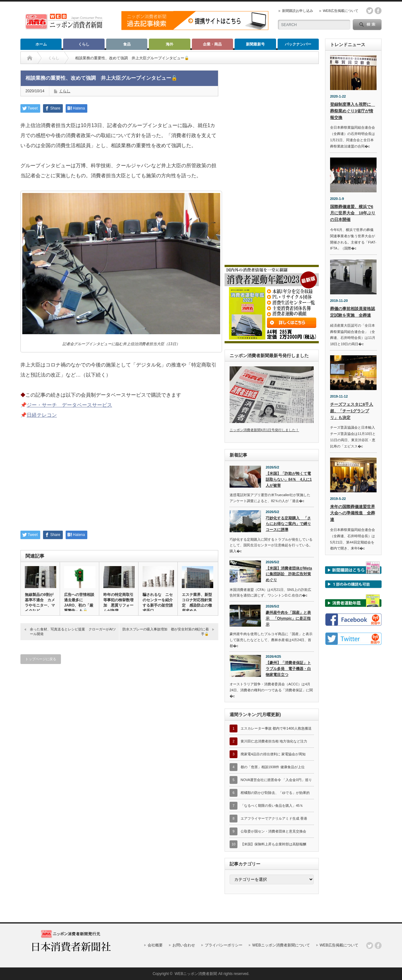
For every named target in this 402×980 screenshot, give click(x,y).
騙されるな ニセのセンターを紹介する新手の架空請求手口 (158, 603)
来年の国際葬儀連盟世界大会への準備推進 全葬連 (353, 513)
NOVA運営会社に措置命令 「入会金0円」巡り (276, 780)
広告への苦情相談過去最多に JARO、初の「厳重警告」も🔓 (79, 603)
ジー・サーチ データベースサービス (69, 405)
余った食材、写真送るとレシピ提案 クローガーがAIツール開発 (73, 632)
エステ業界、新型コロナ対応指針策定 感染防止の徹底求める (197, 603)
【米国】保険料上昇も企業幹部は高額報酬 (273, 844)
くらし (84, 44)
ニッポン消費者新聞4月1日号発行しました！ (264, 430)
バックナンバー (298, 44)
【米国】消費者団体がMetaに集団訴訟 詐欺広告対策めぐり (289, 574)
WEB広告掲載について (341, 11)
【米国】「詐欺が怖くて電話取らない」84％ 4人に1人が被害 (289, 479)
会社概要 (155, 945)
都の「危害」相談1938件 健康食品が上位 (273, 767)
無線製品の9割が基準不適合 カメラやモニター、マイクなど (40, 603)
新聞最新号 (255, 44)
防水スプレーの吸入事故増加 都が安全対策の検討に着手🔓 (166, 632)
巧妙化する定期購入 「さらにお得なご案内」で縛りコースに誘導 (288, 524)
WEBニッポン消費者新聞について (281, 945)
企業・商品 (212, 44)
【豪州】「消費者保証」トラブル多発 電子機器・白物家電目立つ (288, 669)
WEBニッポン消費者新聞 (196, 974)
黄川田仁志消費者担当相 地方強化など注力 (274, 741)
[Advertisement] (119, 479)
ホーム (41, 44)
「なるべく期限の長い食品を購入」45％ (272, 806)
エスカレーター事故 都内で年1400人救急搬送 (276, 728)
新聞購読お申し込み (298, 11)
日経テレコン (42, 415)
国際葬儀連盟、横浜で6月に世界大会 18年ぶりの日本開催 (353, 213)
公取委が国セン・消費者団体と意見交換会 (273, 831)
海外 (170, 44)
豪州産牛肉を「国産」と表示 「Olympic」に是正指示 (288, 618)
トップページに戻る (41, 659)
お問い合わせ (184, 945)
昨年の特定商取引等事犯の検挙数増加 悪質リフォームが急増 (118, 603)
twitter (370, 11)
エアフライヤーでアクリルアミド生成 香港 (274, 818)
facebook (378, 11)
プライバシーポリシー (224, 945)
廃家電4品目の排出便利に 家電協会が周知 (273, 754)
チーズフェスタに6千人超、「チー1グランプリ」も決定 (352, 411)
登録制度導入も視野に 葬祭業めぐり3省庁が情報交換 (353, 111)
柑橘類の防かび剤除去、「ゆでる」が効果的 (275, 793)
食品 (127, 44)
